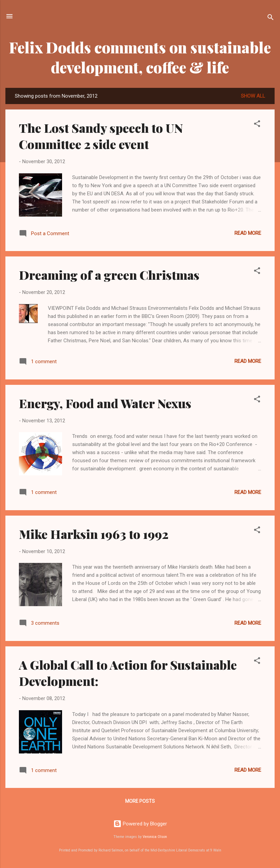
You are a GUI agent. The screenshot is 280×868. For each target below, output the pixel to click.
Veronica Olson (155, 837)
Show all (253, 96)
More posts (140, 801)
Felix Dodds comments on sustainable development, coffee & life (140, 57)
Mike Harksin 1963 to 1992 (94, 534)
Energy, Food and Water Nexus (105, 403)
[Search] (271, 18)
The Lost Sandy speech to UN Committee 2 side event (101, 136)
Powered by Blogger (140, 824)
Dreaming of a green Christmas (109, 275)
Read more (248, 233)
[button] (257, 125)
